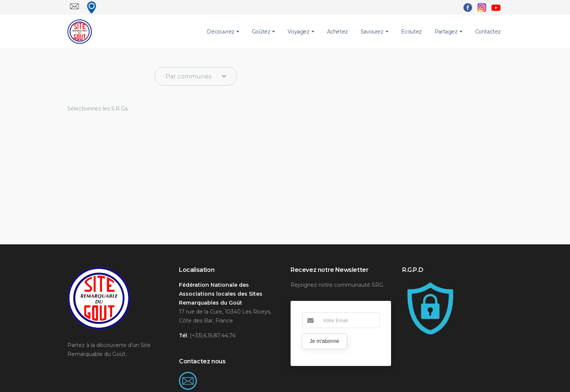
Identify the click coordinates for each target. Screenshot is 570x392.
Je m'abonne (324, 341)
